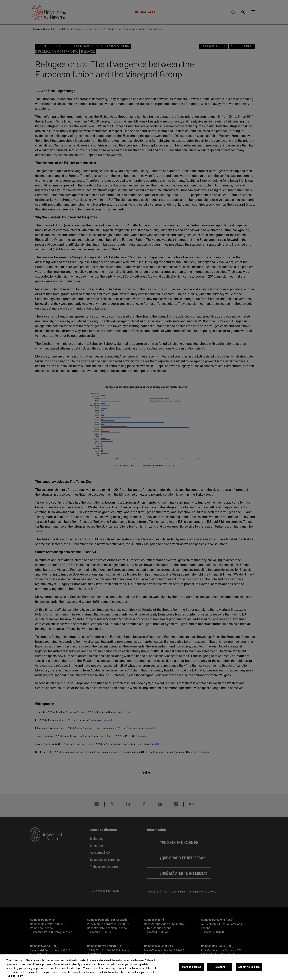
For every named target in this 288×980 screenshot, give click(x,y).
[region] (144, 967)
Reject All (220, 967)
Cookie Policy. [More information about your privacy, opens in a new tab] (15, 976)
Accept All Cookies (249, 967)
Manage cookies (192, 967)
